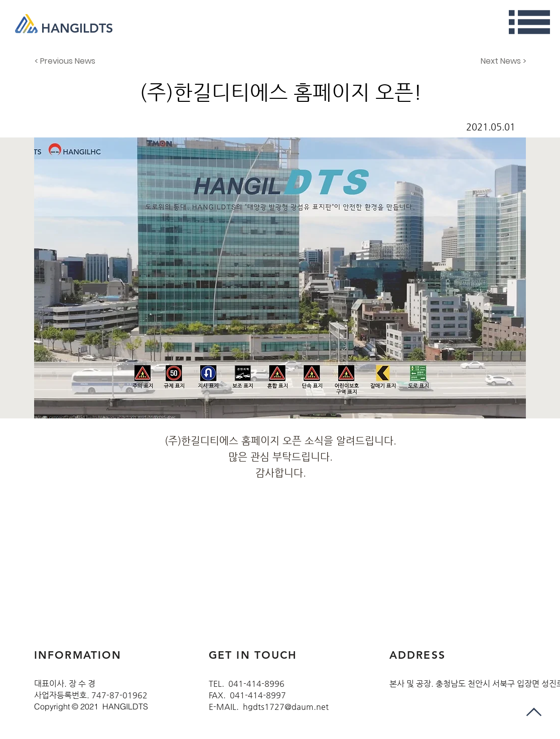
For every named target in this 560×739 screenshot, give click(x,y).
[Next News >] (501, 61)
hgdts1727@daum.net (286, 707)
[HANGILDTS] (82, 28)
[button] (529, 22)
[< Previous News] (68, 61)
